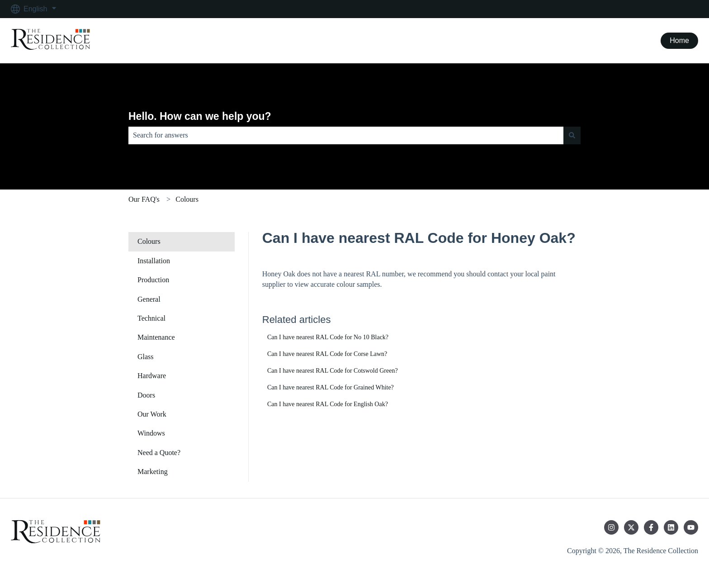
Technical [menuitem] (151, 318)
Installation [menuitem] (154, 261)
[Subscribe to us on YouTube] (691, 527)
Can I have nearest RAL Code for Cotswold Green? (333, 371)
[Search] (572, 135)
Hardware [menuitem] (152, 376)
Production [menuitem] (153, 280)
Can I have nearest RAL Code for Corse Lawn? (327, 354)
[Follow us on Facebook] (651, 527)
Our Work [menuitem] (152, 414)
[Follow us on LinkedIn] (671, 527)
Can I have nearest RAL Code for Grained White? (331, 387)
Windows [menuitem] (151, 433)
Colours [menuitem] (149, 241)
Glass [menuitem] (146, 357)
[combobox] (346, 135)
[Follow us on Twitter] (631, 527)
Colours (187, 199)
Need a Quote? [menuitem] (159, 453)
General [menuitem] (149, 299)
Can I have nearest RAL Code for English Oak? (328, 404)
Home (679, 40)
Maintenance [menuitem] (156, 337)
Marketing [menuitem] (153, 472)
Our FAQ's (144, 199)
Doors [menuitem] (146, 395)
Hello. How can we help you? (200, 116)
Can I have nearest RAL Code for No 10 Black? (328, 337)
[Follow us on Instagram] (611, 527)
